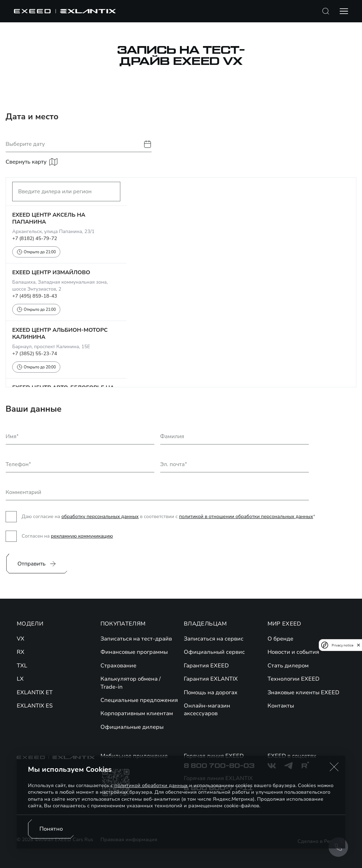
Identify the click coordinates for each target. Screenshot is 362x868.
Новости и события (293, 652)
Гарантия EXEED (206, 666)
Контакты (281, 706)
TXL (22, 666)
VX (21, 639)
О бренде (280, 639)
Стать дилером (288, 666)
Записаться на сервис (214, 639)
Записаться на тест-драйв (136, 639)
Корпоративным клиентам (137, 713)
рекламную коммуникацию (82, 536)
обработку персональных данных (100, 517)
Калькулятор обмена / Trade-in (131, 683)
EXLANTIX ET (35, 693)
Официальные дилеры (132, 727)
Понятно (51, 829)
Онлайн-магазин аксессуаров (207, 710)
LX (20, 679)
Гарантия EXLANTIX (211, 679)
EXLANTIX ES (35, 706)
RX (21, 652)
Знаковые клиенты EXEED (303, 693)
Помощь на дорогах (211, 693)
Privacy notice (342, 645)
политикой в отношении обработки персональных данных (246, 517)
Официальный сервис (214, 652)
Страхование (118, 666)
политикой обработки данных (151, 785)
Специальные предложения (139, 700)
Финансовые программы (134, 652)
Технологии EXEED (293, 679)
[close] (359, 645)
